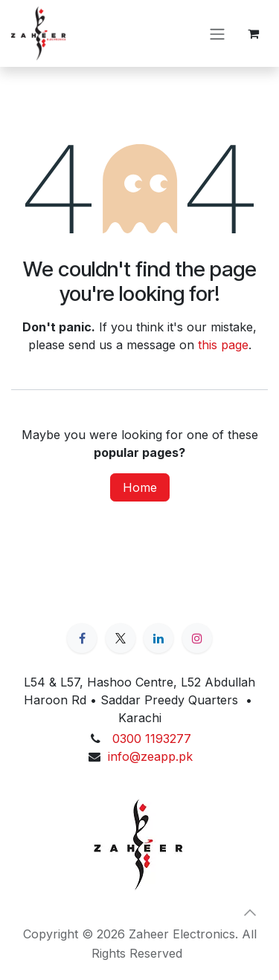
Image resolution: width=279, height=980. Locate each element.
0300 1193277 (152, 739)
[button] (250, 912)
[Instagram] (197, 638)
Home (140, 487)
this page (223, 345)
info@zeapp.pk (150, 756)
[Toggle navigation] (217, 33)
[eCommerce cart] (253, 33)
